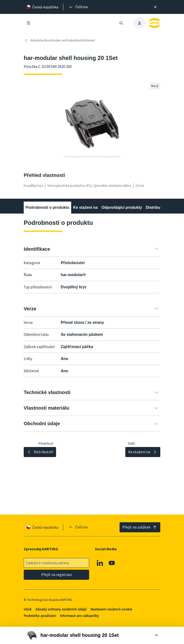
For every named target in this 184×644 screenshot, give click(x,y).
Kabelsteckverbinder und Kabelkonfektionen (59, 41)
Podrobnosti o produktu (47, 207)
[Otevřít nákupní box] (92, 635)
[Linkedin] (100, 563)
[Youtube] (112, 563)
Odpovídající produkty (122, 207)
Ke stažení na (85, 207)
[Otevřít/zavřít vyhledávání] (121, 23)
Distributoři (156, 207)
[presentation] (78, 7)
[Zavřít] (155, 7)
